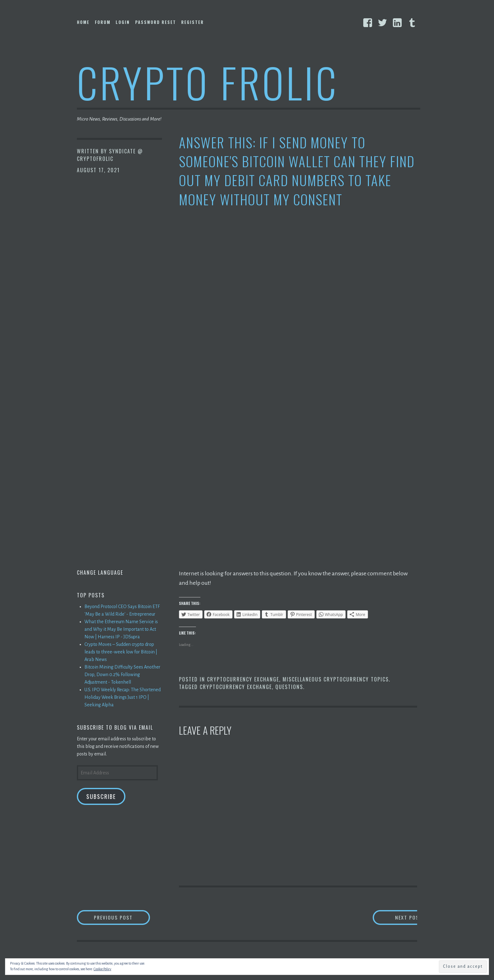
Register (192, 22)
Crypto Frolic (208, 82)
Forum (103, 22)
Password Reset (156, 22)
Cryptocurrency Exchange (243, 679)
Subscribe (101, 796)
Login (123, 22)
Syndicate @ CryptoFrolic (110, 155)
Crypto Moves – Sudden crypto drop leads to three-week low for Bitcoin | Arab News (121, 652)
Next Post (392, 917)
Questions (289, 687)
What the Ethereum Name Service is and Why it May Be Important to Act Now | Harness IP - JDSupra (121, 629)
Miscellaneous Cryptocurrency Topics (336, 679)
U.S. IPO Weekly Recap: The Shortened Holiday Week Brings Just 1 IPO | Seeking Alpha (123, 697)
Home (83, 22)
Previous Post (123, 917)
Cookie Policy (102, 969)
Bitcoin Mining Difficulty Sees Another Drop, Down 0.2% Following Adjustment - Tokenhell (122, 675)
